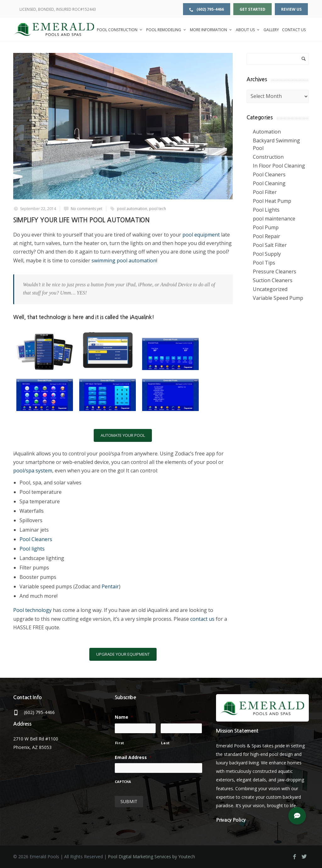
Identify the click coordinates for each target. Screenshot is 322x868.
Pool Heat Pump (272, 201)
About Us (248, 30)
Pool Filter (265, 192)
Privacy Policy (231, 820)
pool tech (158, 209)
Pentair (110, 586)
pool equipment (201, 235)
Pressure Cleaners (275, 271)
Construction (268, 157)
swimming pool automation (124, 260)
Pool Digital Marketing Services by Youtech (151, 857)
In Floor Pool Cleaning (279, 166)
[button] (297, 816)
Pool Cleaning (269, 183)
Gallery (271, 30)
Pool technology (32, 610)
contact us (202, 619)
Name (124, 717)
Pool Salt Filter (270, 245)
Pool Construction (120, 30)
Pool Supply (267, 254)
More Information (211, 30)
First (120, 743)
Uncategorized (270, 289)
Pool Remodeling (167, 30)
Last (165, 743)
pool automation (132, 209)
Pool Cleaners (36, 539)
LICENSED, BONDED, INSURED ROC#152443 (58, 9)
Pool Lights (266, 210)
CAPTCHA (123, 782)
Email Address (133, 757)
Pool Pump (266, 227)
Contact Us (294, 30)
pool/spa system (33, 471)
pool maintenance (274, 219)
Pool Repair (266, 236)
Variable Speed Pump (278, 298)
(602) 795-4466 (207, 9)
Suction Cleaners (273, 280)
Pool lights (32, 549)
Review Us (291, 9)
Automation (267, 132)
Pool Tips (264, 263)
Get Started (253, 9)
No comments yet (86, 209)
